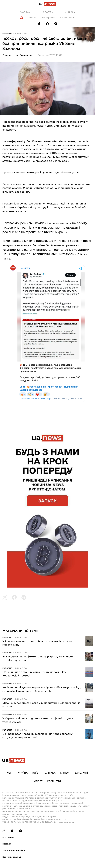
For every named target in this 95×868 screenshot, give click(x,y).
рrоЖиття (54, 781)
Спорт (38, 781)
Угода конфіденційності (15, 850)
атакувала (9, 245)
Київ (35, 773)
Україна (22, 773)
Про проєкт (8, 837)
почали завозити (60, 223)
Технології (81, 773)
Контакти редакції (12, 857)
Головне (7, 33)
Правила (7, 844)
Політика (49, 773)
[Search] (92, 4)
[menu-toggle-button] (3, 4)
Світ (10, 773)
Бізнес (65, 773)
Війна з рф (21, 33)
